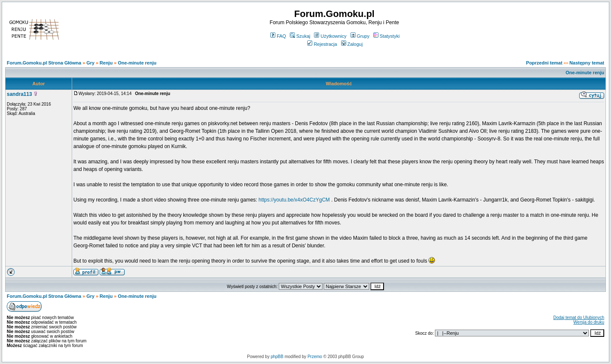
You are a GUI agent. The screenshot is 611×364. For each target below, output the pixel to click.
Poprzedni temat (544, 63)
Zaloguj (352, 44)
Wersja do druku (589, 322)
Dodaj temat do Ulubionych (579, 318)
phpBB (277, 357)
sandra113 (19, 94)
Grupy (360, 36)
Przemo (315, 357)
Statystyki (387, 36)
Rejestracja (322, 44)
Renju (106, 63)
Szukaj (300, 36)
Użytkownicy (330, 36)
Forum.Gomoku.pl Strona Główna (44, 63)
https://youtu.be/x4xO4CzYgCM (294, 200)
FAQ (278, 36)
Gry (91, 63)
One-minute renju (137, 63)
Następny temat (587, 63)
